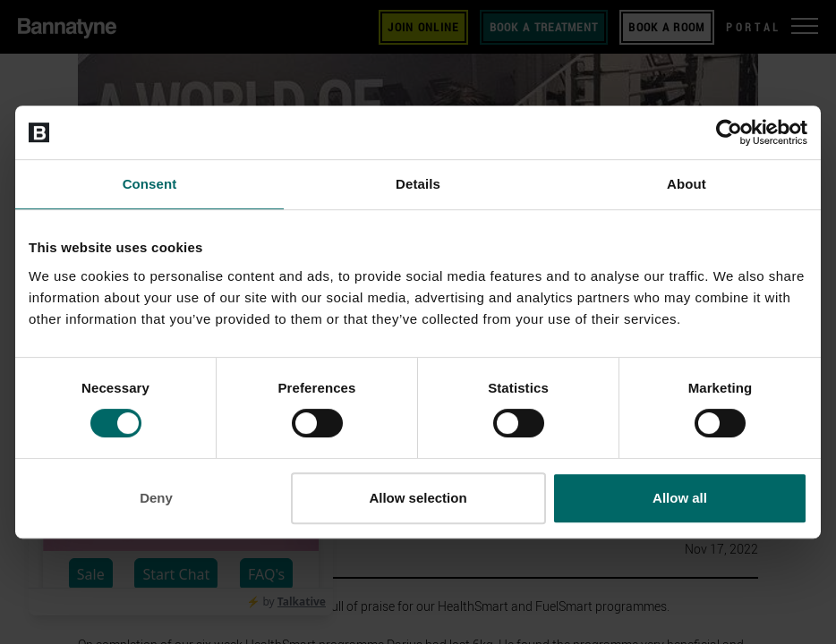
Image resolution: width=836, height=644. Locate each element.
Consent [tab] (150, 184)
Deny (156, 498)
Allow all (680, 498)
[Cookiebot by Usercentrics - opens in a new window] (729, 132)
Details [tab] (418, 184)
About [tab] (687, 184)
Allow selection (418, 498)
